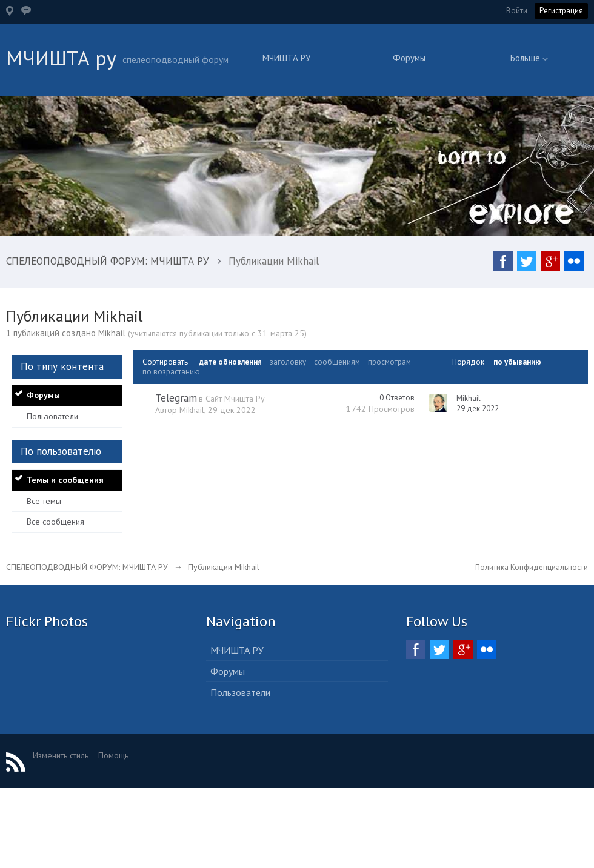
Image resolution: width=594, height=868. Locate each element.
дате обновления (230, 362)
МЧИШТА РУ (286, 58)
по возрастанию (171, 372)
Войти (517, 11)
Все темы (44, 501)
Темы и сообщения (65, 480)
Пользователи (52, 416)
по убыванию (517, 362)
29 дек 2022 (478, 409)
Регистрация (561, 11)
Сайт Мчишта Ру (235, 399)
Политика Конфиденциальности (532, 567)
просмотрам (389, 362)
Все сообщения (55, 522)
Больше (529, 58)
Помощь (113, 755)
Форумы (409, 58)
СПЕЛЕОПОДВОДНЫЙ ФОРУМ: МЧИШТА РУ (87, 567)
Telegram (176, 398)
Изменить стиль (61, 755)
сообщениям (337, 362)
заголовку (288, 362)
